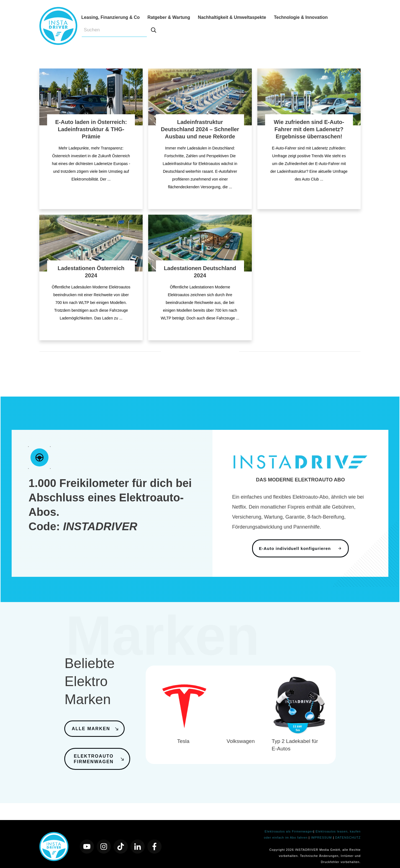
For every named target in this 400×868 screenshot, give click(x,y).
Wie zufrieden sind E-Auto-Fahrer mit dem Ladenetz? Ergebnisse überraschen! (309, 129)
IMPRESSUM (322, 832)
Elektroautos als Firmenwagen (289, 826)
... (109, 179)
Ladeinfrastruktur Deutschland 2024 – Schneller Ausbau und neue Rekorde (200, 129)
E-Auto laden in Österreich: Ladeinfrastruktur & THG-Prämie (91, 129)
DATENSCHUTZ (348, 832)
